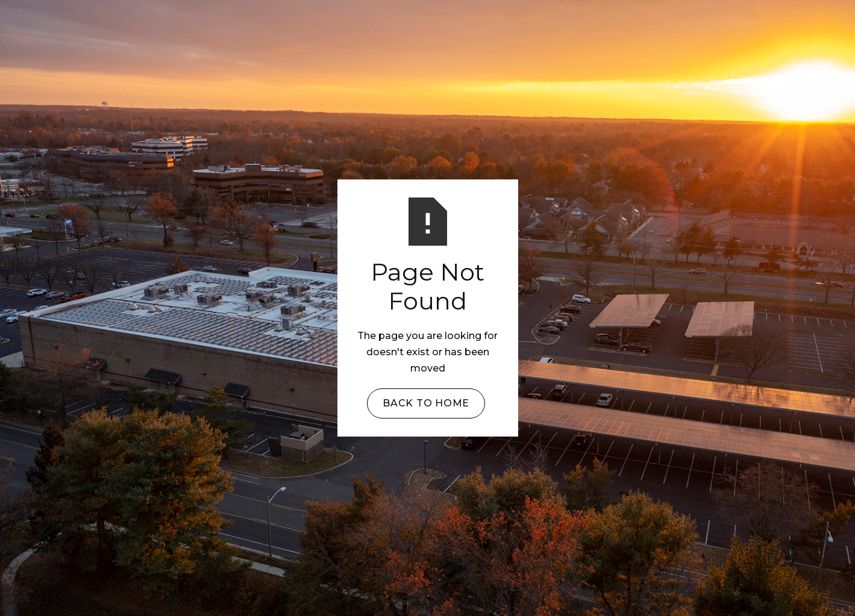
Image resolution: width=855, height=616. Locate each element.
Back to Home (426, 403)
